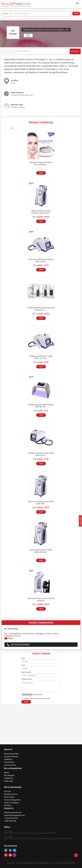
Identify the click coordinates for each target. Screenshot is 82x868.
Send (26, 702)
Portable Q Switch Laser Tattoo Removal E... (41, 454)
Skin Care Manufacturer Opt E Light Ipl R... (41, 502)
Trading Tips (9, 778)
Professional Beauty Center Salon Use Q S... (41, 357)
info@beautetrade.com (13, 812)
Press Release (9, 762)
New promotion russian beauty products (41, 599)
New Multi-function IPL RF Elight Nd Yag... (41, 551)
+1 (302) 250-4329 (11, 818)
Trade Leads (9, 781)
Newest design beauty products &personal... (41, 212)
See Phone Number (20, 645)
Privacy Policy (9, 797)
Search (76, 14)
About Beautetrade (11, 754)
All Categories (9, 775)
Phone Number (26, 672)
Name (23, 658)
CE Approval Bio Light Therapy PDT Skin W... (41, 406)
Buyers (7, 773)
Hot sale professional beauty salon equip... (41, 260)
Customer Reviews (11, 757)
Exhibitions (8, 759)
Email (23, 665)
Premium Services (11, 794)
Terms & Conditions (11, 803)
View (41, 173)
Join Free (7, 791)
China (9, 638)
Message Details (27, 679)
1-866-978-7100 (10, 821)
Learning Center (10, 765)
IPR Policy (8, 806)
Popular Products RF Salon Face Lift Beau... (41, 163)
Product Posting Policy (12, 800)
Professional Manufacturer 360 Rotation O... (41, 309)
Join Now (80, 521)
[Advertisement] (41, 724)
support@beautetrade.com (14, 815)
